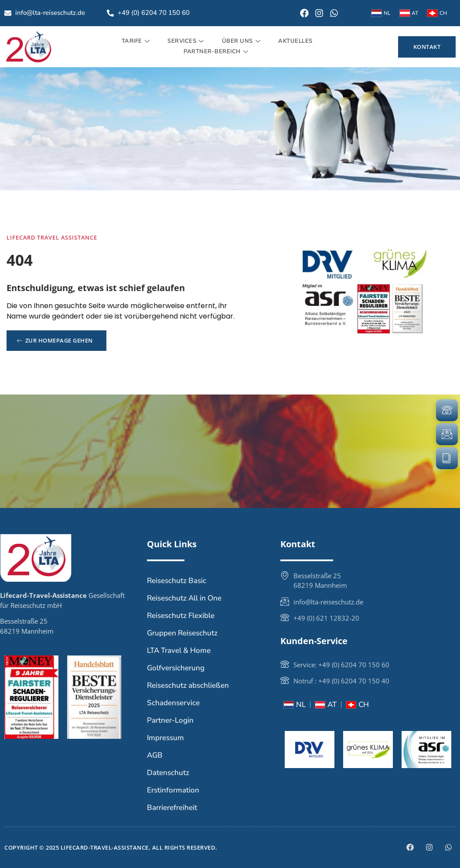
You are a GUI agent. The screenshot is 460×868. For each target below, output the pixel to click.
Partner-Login (170, 720)
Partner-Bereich (217, 51)
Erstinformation (173, 790)
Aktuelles (295, 41)
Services (187, 41)
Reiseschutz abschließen (188, 685)
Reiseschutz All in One (184, 598)
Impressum (165, 738)
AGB (155, 755)
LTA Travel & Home (179, 650)
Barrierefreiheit (172, 808)
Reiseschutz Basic (177, 581)
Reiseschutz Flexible (181, 616)
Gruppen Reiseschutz (182, 633)
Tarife (137, 41)
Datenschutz (168, 773)
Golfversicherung (176, 668)
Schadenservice (173, 703)
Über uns (242, 41)
